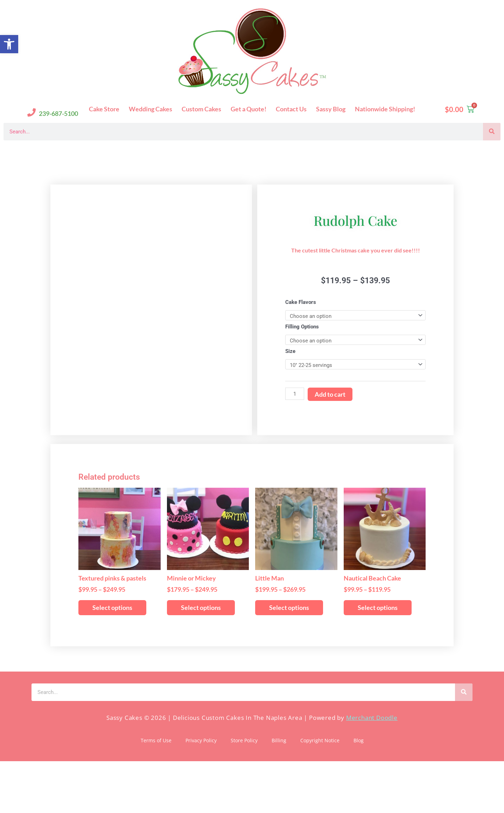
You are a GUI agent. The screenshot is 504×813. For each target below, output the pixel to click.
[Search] (492, 132)
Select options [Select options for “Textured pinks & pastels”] (112, 659)
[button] (9, 44)
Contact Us (291, 109)
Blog (359, 792)
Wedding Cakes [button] (150, 109)
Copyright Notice (320, 792)
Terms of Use (156, 792)
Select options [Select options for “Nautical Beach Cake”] (378, 659)
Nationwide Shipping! (385, 109)
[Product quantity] (295, 420)
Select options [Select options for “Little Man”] (289, 659)
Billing (279, 792)
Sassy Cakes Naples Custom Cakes (70, 151)
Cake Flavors (301, 328)
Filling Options (302, 353)
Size (290, 377)
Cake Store (104, 109)
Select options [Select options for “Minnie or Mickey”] (201, 659)
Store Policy (244, 792)
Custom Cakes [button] (201, 109)
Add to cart (330, 420)
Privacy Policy (201, 792)
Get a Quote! (248, 109)
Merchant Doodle (372, 769)
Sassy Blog (331, 109)
